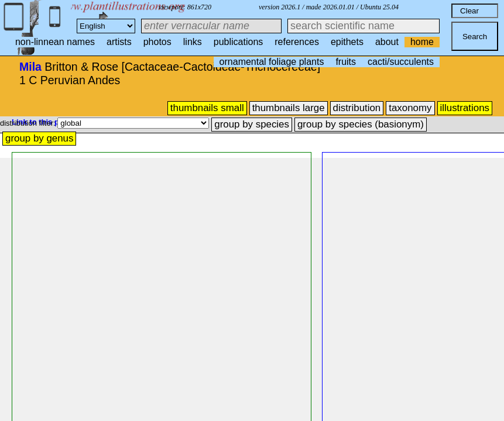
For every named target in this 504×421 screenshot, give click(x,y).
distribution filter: (29, 123)
